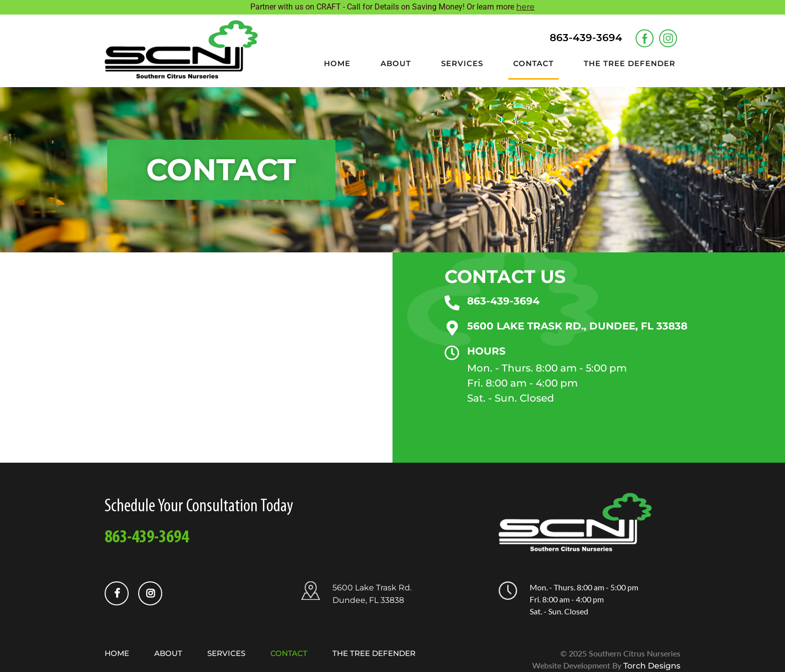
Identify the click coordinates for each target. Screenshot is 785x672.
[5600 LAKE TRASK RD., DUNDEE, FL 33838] (452, 328)
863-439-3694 (503, 301)
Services (462, 63)
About (396, 63)
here (525, 7)
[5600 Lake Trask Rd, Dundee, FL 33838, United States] (196, 358)
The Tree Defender (630, 63)
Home (337, 63)
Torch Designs (652, 666)
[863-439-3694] (452, 303)
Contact (533, 63)
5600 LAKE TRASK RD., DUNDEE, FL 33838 (577, 326)
